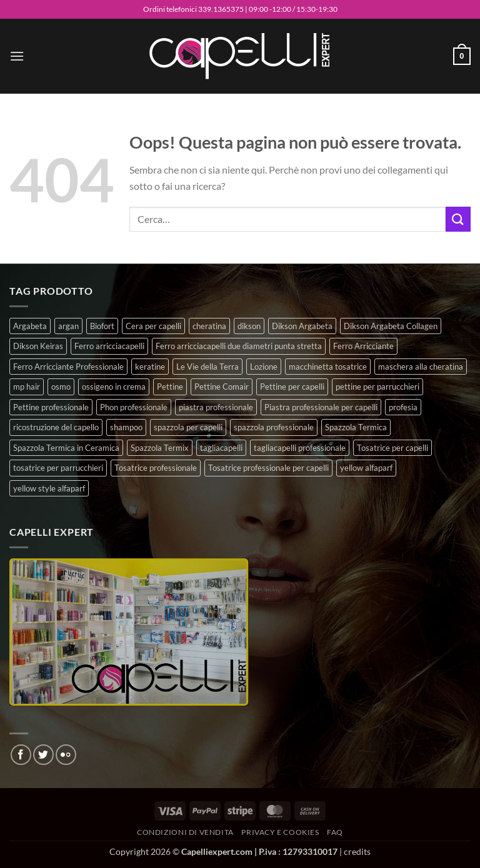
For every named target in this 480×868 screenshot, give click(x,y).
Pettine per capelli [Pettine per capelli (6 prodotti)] (292, 387)
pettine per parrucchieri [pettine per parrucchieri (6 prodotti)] (377, 387)
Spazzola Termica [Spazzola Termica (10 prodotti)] (356, 427)
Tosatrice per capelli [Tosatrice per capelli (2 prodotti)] (392, 448)
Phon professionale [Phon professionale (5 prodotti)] (134, 407)
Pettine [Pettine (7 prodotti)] (170, 387)
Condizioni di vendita (185, 832)
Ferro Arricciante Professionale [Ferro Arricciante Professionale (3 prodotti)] (68, 367)
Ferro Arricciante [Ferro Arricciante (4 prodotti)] (363, 346)
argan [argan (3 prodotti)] (68, 326)
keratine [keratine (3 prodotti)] (150, 367)
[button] (17, 56)
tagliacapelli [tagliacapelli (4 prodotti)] (221, 448)
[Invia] (458, 219)
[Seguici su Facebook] (21, 755)
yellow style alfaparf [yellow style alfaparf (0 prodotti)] (49, 488)
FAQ (335, 832)
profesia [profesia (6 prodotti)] (403, 407)
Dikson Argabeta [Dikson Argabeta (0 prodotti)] (302, 326)
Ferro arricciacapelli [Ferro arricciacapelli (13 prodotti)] (109, 346)
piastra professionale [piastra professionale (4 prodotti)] (216, 407)
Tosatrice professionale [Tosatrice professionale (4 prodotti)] (156, 468)
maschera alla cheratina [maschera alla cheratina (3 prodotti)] (421, 367)
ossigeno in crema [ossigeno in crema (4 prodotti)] (114, 387)
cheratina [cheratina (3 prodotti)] (209, 326)
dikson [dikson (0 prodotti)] (249, 326)
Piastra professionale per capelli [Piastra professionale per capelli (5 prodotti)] (321, 407)
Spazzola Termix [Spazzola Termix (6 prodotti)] (160, 448)
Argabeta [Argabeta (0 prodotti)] (30, 326)
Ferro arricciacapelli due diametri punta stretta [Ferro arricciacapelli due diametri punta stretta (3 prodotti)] (239, 346)
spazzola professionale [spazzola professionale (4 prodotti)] (274, 427)
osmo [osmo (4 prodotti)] (61, 387)
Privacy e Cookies (280, 832)
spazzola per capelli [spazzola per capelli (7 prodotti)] (188, 427)
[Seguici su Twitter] (43, 755)
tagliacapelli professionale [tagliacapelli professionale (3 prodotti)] (300, 448)
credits (357, 851)
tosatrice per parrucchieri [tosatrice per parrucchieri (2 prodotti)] (58, 468)
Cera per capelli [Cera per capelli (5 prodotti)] (153, 326)
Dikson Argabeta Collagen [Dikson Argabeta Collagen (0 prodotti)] (391, 326)
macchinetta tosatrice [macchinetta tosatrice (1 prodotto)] (328, 367)
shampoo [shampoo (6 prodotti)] (126, 427)
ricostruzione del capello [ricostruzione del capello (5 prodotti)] (56, 427)
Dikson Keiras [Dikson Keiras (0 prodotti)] (38, 346)
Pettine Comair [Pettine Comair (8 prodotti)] (222, 387)
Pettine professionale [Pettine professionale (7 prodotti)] (51, 407)
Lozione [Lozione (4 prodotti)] (264, 367)
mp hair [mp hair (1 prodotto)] (27, 387)
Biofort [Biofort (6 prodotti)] (102, 326)
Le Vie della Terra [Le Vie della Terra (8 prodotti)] (207, 367)
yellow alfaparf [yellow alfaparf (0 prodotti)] (366, 468)
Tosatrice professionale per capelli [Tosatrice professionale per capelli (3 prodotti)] (268, 468)
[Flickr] (66, 755)
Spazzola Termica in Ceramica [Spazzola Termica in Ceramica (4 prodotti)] (66, 448)
